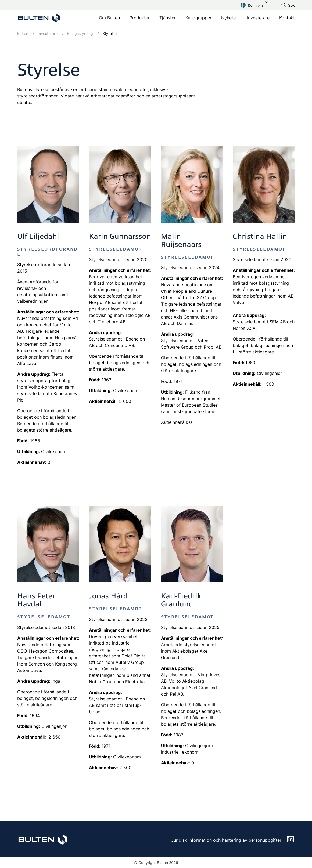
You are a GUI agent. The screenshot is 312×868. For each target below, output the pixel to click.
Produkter (140, 18)
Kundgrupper (198, 18)
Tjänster (168, 18)
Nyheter (229, 18)
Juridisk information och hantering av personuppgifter (226, 840)
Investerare (258, 18)
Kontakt (287, 18)
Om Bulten (109, 18)
